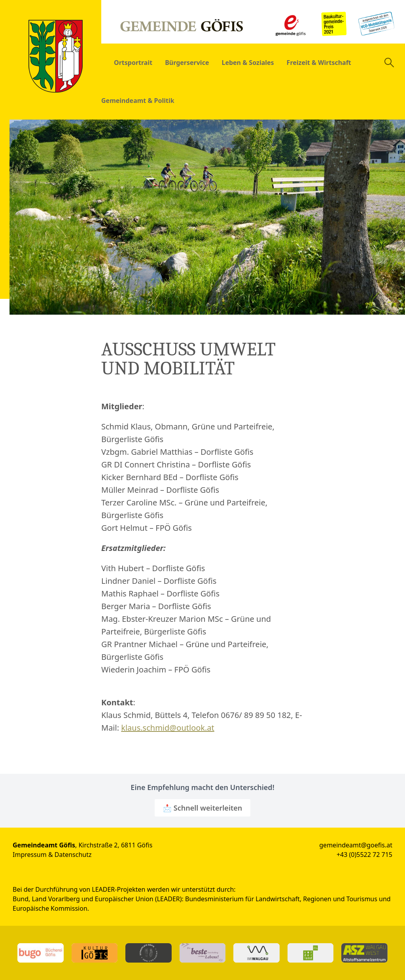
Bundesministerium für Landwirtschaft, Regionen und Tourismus (281, 899)
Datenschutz (73, 855)
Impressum (30, 855)
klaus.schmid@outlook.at (168, 728)
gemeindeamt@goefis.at (356, 845)
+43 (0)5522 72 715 (364, 855)
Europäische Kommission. (51, 908)
